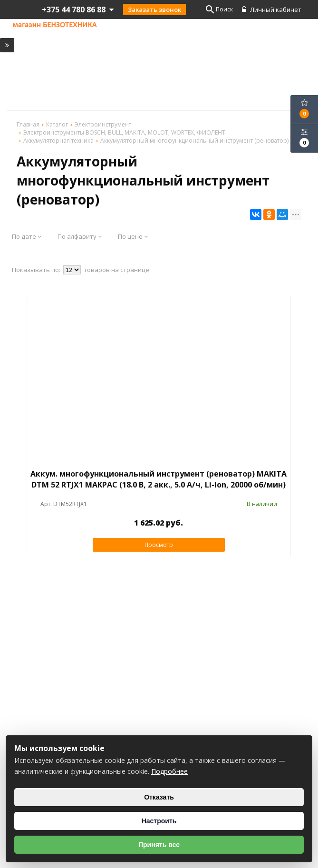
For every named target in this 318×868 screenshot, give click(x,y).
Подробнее (169, 771)
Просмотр (159, 545)
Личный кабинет (272, 10)
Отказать (159, 797)
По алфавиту (80, 236)
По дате (27, 236)
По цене (133, 236)
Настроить (159, 821)
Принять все (159, 845)
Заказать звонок (154, 10)
